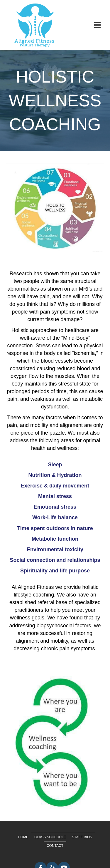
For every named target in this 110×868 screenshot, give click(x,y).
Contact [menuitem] (55, 846)
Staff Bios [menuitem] (82, 837)
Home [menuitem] (23, 837)
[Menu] (97, 25)
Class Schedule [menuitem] (50, 837)
